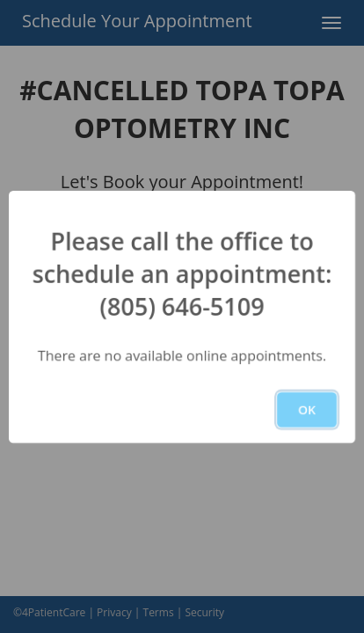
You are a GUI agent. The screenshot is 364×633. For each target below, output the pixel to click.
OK (307, 409)
